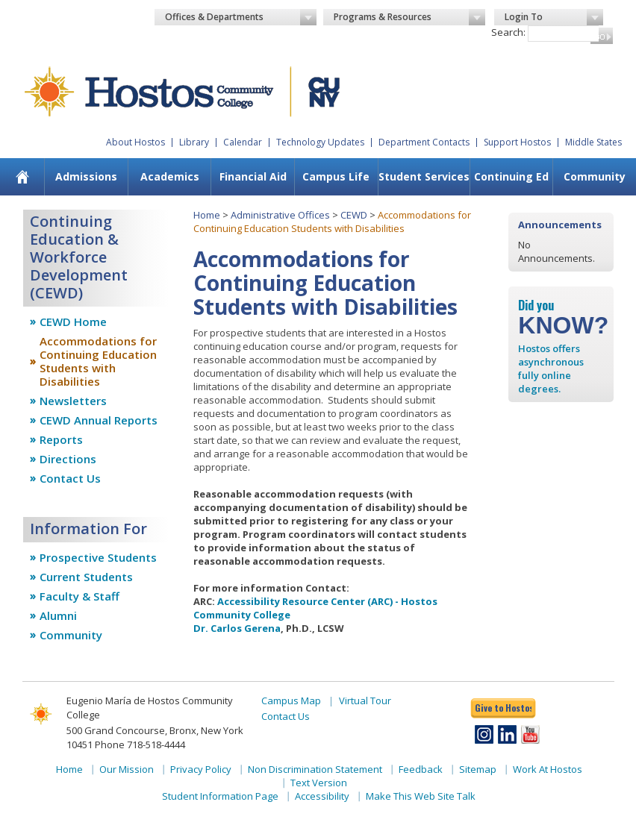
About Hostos (135, 142)
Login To (554, 17)
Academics (170, 176)
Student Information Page (220, 796)
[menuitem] (86, 177)
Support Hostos (517, 142)
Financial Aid (253, 176)
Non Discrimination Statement (315, 769)
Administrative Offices (280, 215)
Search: (508, 32)
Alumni (58, 615)
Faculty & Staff (79, 596)
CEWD (354, 215)
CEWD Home (73, 322)
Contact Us (70, 478)
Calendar (243, 142)
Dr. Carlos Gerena (237, 628)
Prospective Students (98, 557)
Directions (68, 459)
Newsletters (73, 401)
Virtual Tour (365, 700)
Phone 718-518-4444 (140, 745)
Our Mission (127, 769)
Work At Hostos (548, 769)
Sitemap (478, 769)
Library (194, 142)
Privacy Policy (201, 769)
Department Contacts (424, 142)
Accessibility (322, 796)
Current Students (86, 577)
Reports (61, 439)
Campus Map (291, 700)
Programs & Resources (409, 17)
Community (71, 635)
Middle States (593, 142)
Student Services (424, 176)
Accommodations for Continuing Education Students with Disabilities (98, 361)
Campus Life (336, 176)
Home (207, 215)
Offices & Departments (241, 17)
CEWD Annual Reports (99, 420)
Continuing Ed (511, 176)
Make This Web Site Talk (421, 796)
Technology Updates (320, 142)
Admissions (86, 176)
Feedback (421, 769)
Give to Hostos (503, 708)
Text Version (319, 783)
